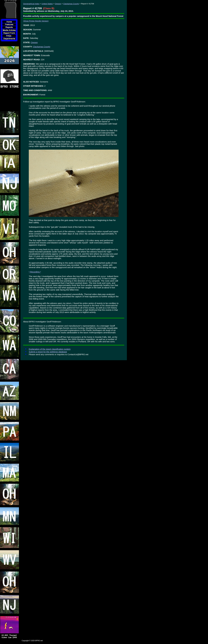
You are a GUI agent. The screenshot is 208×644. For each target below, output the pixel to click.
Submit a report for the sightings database (48, 352)
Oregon (58, 4)
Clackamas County (71, 4)
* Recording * (35, 272)
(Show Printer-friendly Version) (36, 21)
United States (47, 4)
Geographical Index (31, 4)
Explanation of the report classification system (50, 349)
